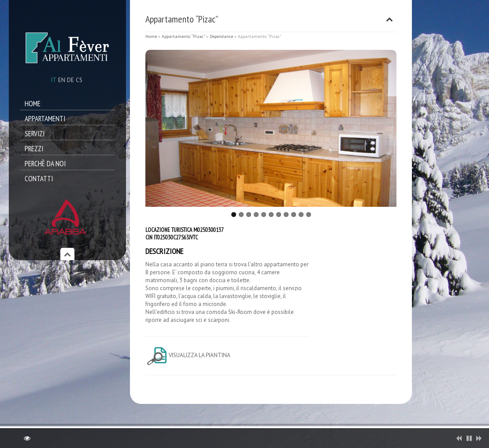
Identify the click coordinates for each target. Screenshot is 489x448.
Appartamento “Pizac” (183, 36)
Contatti (39, 179)
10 (301, 215)
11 (309, 215)
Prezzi (34, 149)
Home (33, 104)
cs (79, 80)
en (62, 80)
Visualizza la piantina (188, 355)
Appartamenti (45, 119)
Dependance (221, 36)
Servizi (35, 134)
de (70, 80)
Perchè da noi (45, 164)
